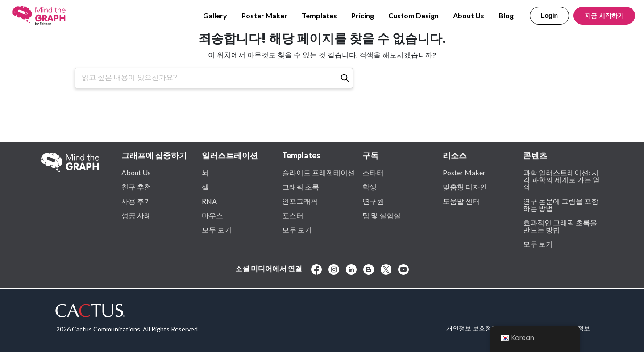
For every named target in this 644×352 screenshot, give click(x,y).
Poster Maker (264, 15)
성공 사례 (136, 215)
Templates (319, 15)
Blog (506, 15)
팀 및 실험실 (382, 215)
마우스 (212, 215)
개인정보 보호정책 (472, 328)
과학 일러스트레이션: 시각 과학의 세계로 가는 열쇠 (561, 179)
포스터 (293, 215)
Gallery (215, 15)
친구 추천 (136, 186)
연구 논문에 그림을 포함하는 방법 (561, 204)
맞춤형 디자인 (465, 186)
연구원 (373, 201)
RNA (209, 201)
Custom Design (413, 15)
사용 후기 (136, 201)
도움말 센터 (461, 201)
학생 (370, 186)
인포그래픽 (300, 201)
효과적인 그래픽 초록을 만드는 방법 (560, 226)
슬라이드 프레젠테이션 (318, 172)
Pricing (363, 15)
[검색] (345, 78)
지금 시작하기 (604, 16)
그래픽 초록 (301, 186)
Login (549, 16)
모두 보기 (217, 229)
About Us (469, 15)
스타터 (373, 172)
